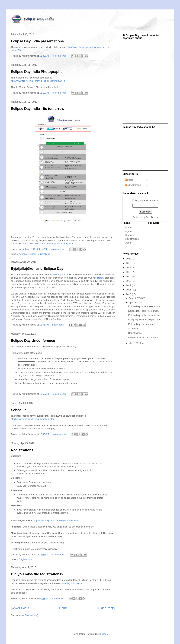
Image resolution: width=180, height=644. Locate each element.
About (128, 243)
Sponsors (130, 235)
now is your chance (72, 583)
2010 (129, 294)
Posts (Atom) (32, 615)
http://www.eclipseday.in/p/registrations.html (56, 520)
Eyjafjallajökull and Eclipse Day (37, 269)
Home (64, 608)
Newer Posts (20, 608)
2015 (129, 272)
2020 (129, 259)
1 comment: (58, 325)
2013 (129, 281)
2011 (129, 290)
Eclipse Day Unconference (33, 341)
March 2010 (135, 343)
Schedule (19, 410)
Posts (129, 180)
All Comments (133, 185)
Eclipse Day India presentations (37, 41)
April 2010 (134, 302)
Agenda (23, 254)
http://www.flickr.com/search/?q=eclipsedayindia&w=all (38, 81)
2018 (129, 263)
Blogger (103, 634)
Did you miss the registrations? (37, 574)
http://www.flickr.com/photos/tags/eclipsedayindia (48, 244)
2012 (129, 285)
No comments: (59, 56)
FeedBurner (152, 217)
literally (101, 278)
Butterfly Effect (60, 275)
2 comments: (57, 598)
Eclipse (32, 254)
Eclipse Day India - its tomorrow (38, 109)
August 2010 (136, 298)
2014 (129, 276)
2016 (129, 268)
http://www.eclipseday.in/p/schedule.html (34, 419)
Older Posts (106, 608)
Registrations (43, 254)
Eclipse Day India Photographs (37, 72)
